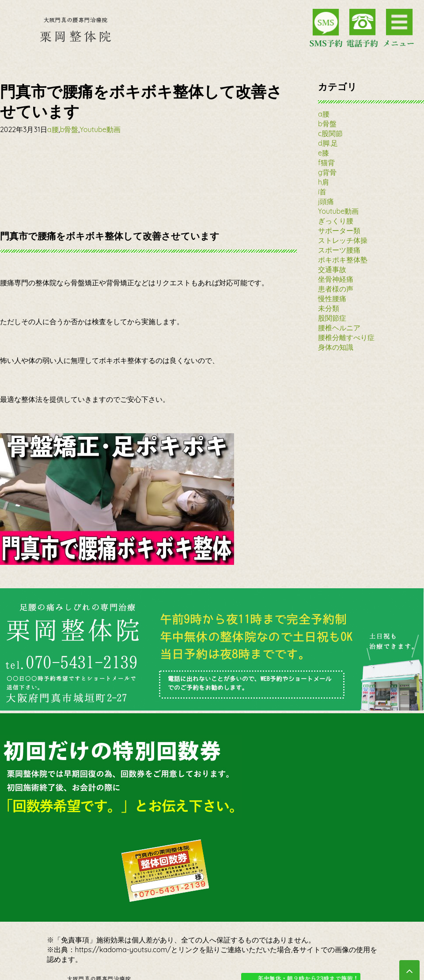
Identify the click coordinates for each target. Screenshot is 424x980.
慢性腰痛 (332, 299)
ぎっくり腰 (336, 221)
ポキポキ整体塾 (343, 260)
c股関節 (330, 133)
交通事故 (332, 269)
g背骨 (327, 172)
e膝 (324, 153)
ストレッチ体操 (343, 240)
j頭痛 (326, 201)
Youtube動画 (100, 129)
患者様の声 (336, 289)
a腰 (53, 129)
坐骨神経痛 (336, 279)
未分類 (329, 308)
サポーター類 (339, 231)
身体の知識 (336, 347)
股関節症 (332, 318)
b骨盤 (69, 129)
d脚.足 (328, 143)
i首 (322, 192)
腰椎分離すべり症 (346, 337)
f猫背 (326, 163)
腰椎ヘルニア (339, 328)
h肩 (324, 182)
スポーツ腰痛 (339, 250)
